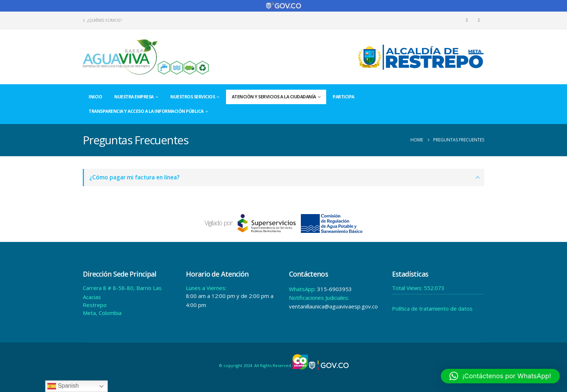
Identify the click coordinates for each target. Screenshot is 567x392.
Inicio (95, 97)
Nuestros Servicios (193, 97)
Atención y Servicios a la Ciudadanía (274, 97)
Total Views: (408, 288)
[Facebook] (467, 20)
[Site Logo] (146, 57)
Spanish (63, 386)
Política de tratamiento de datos (432, 308)
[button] (500, 376)
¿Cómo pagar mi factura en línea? (134, 177)
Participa (344, 97)
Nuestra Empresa (134, 97)
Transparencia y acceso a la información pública (146, 111)
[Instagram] (479, 20)
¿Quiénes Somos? (102, 20)
